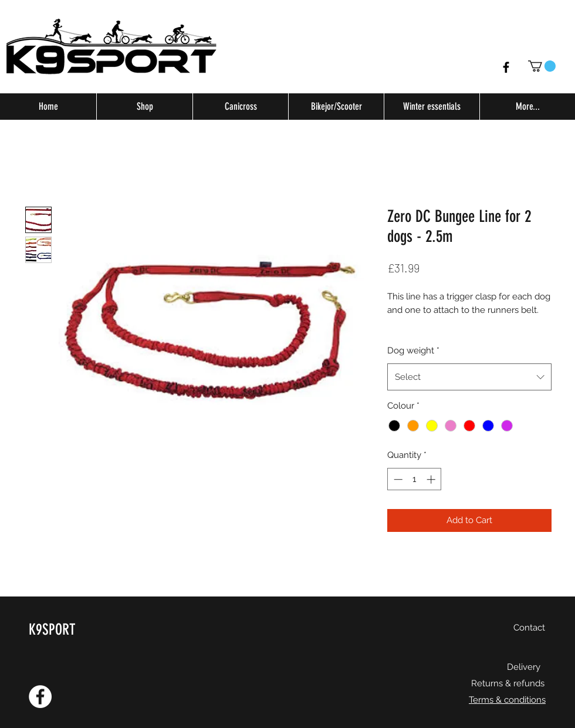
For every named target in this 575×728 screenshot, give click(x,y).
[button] (542, 66)
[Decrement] (397, 479)
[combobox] (469, 377)
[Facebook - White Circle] (40, 697)
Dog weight (413, 350)
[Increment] (432, 479)
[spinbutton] (415, 479)
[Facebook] (506, 67)
